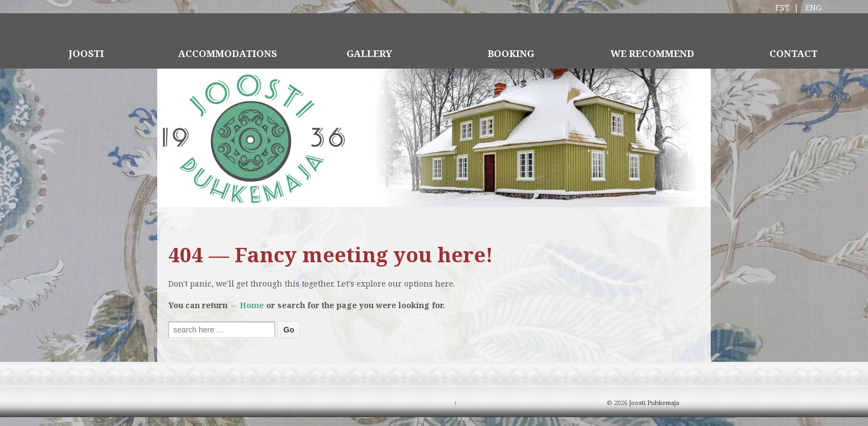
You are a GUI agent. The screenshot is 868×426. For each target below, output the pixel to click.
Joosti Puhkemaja (653, 402)
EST (782, 7)
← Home (247, 305)
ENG (813, 7)
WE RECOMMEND (652, 53)
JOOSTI (86, 53)
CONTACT (794, 53)
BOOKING (511, 53)
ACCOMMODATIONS (228, 53)
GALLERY (369, 53)
